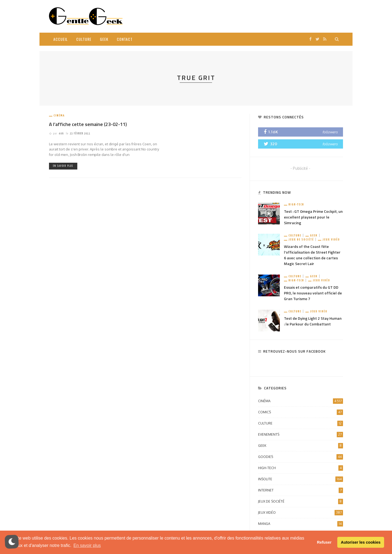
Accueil (61, 39)
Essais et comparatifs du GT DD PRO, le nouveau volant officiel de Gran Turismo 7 (313, 293)
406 (61, 133)
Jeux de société (301, 240)
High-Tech (296, 204)
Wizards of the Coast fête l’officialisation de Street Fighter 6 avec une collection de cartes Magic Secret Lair (312, 255)
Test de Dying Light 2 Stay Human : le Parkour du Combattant (313, 321)
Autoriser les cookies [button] (361, 542)
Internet (301, 490)
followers (330, 132)
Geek (104, 39)
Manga (301, 524)
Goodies (301, 457)
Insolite (301, 479)
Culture (84, 39)
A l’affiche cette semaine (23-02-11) (88, 124)
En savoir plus (63, 166)
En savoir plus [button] (87, 545)
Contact (125, 39)
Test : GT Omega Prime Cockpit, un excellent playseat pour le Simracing (313, 217)
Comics (301, 412)
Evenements (301, 435)
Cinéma (59, 116)
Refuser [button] (324, 542)
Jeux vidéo (331, 240)
